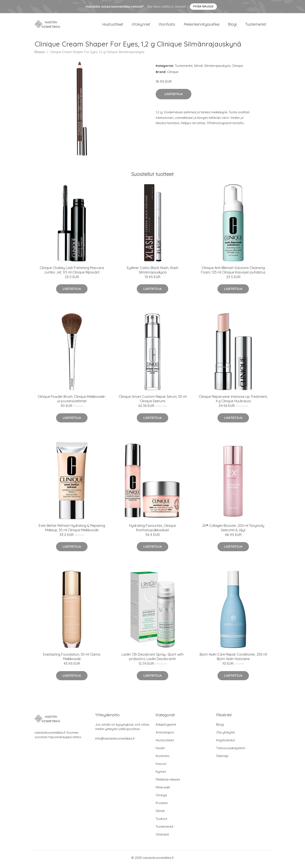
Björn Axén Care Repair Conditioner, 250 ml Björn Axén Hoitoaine (233, 660)
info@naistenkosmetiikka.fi (115, 741)
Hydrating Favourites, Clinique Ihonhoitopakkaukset (152, 531)
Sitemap (222, 759)
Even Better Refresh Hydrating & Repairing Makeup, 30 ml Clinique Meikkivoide (72, 531)
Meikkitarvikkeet (168, 782)
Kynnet (161, 775)
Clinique (237, 69)
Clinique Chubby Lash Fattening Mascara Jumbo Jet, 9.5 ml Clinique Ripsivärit (72, 273)
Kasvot (161, 767)
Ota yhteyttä (225, 735)
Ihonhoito (167, 26)
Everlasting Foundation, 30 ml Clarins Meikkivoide (72, 660)
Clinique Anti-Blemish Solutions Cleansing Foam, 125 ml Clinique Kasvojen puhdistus (233, 273)
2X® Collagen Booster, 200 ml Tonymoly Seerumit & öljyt (233, 531)
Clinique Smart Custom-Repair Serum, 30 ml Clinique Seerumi (153, 402)
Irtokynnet (141, 26)
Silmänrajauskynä (217, 69)
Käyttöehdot (226, 743)
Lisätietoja (174, 97)
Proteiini (162, 806)
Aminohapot (165, 735)
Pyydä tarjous (203, 6)
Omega (161, 798)
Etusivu (40, 55)
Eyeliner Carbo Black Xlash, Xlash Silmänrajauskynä (153, 273)
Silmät (198, 69)
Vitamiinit (162, 837)
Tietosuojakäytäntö (231, 751)
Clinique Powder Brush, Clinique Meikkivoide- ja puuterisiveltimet (72, 402)
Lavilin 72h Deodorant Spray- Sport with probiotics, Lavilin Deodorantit (152, 660)
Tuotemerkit (256, 26)
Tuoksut (161, 822)
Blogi (232, 26)
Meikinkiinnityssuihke (202, 26)
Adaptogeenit (166, 727)
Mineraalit (163, 790)
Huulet (160, 751)
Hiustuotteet (113, 26)
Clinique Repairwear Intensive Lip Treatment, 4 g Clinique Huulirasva (233, 402)
